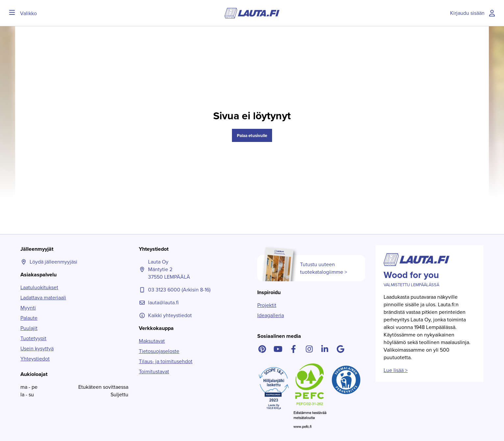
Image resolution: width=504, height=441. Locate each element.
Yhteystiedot (35, 359)
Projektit (267, 305)
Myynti (28, 308)
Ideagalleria (271, 315)
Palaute (29, 318)
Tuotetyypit (33, 338)
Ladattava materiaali (43, 298)
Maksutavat (152, 341)
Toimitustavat (154, 371)
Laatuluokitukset (39, 287)
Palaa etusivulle (252, 136)
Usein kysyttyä (37, 348)
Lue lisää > (396, 370)
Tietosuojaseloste (159, 351)
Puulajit (29, 328)
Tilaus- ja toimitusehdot (166, 361)
